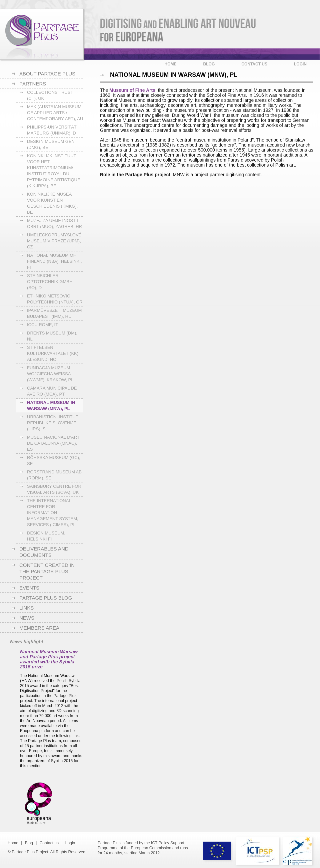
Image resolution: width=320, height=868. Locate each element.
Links (26, 608)
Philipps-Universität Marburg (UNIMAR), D (52, 130)
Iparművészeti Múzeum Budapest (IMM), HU (54, 313)
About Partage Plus (47, 74)
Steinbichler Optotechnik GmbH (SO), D (50, 282)
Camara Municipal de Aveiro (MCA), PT (52, 391)
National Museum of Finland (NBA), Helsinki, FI (54, 261)
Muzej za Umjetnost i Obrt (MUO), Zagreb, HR (54, 224)
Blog (209, 64)
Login (300, 64)
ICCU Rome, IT (42, 325)
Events (29, 588)
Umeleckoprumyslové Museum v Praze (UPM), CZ (54, 241)
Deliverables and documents (44, 552)
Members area (39, 628)
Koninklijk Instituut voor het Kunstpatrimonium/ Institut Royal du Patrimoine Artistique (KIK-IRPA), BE (54, 171)
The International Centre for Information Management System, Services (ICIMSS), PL (53, 513)
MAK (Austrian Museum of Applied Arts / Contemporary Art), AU (55, 113)
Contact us (254, 64)
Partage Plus (42, 34)
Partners (33, 84)
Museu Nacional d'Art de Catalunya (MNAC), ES (53, 443)
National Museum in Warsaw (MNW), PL (51, 405)
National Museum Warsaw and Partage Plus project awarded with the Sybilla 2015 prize (49, 659)
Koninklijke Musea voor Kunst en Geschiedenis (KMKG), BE (52, 203)
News (27, 618)
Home (171, 64)
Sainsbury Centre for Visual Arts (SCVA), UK (54, 489)
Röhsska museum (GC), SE (54, 461)
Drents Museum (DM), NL (52, 336)
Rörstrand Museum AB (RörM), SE (54, 475)
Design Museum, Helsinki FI (46, 536)
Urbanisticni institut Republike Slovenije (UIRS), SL (53, 423)
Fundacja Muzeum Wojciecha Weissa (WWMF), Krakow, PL (50, 374)
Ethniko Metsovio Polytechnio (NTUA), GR (55, 299)
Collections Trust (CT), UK (50, 95)
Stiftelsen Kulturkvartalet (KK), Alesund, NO (53, 353)
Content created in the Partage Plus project (47, 571)
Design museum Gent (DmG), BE (52, 144)
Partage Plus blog (46, 598)
